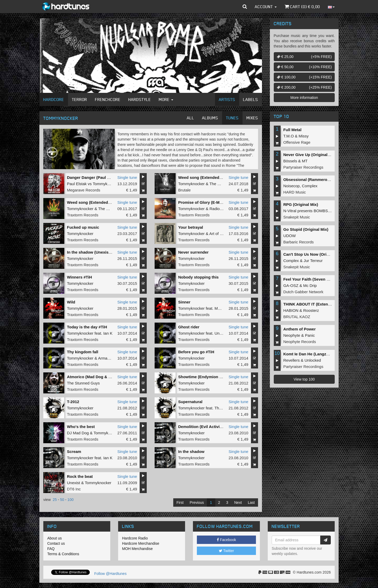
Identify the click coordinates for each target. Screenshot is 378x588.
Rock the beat (80, 476)
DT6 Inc (74, 489)
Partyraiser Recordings (303, 167)
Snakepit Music (297, 217)
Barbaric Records (298, 242)
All (191, 118)
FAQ (51, 549)
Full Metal (292, 130)
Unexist (221, 333)
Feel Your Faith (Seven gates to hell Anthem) (325, 279)
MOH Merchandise (137, 549)
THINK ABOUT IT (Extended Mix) (314, 304)
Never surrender (193, 252)
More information (304, 98)
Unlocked (313, 360)
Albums (210, 118)
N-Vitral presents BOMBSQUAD (311, 211)
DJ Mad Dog (78, 433)
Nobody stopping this (198, 277)
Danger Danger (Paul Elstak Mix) (97, 177)
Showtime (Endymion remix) (205, 377)
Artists (227, 99)
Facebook (226, 540)
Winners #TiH (79, 277)
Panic (310, 335)
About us (54, 538)
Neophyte (292, 335)
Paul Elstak (77, 184)
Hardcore (54, 99)
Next (238, 503)
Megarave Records (84, 190)
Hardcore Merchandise (141, 543)
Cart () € (302, 7)
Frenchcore (108, 99)
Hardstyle (140, 99)
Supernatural (190, 402)
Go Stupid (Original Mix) (306, 229)
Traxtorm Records (83, 215)
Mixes (252, 118)
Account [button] (266, 7)
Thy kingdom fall (83, 352)
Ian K (108, 333)
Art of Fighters (222, 234)
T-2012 (73, 402)
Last (251, 503)
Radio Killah (220, 209)
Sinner (184, 302)
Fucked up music (83, 227)
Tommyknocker (106, 184)
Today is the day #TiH (87, 327)
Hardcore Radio (135, 538)
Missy (304, 136)
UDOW (290, 236)
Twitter (227, 551)
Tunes (232, 118)
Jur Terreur (313, 261)
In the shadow (191, 451)
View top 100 (304, 379)
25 (55, 500)
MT (305, 161)
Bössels (290, 161)
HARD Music (295, 192)
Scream (74, 451)
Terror (80, 99)
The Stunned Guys (83, 383)
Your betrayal (191, 227)
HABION (291, 310)
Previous (197, 503)
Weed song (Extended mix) (203, 177)
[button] (245, 7)
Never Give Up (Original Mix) (310, 155)
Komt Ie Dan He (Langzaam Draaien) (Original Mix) (330, 354)
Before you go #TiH (196, 352)
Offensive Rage (297, 142)
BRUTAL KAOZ (297, 317)
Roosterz (311, 310)
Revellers (292, 360)
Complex (310, 186)
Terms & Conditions (63, 554)
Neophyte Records (300, 342)
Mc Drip (310, 285)
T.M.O (288, 136)
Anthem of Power (299, 329)
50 (62, 500)
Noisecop (292, 186)
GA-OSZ (291, 285)
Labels (251, 99)
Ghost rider (189, 327)
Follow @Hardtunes (110, 574)
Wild (71, 302)
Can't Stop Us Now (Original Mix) (314, 254)
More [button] (166, 99)
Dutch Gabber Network (303, 292)
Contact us (56, 543)
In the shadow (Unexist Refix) (94, 252)
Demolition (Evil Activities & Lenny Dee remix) (221, 427)
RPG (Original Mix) (301, 204)
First (180, 503)
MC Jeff (221, 308)
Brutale (185, 190)
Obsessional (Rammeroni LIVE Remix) (319, 180)
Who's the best (81, 427)
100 (70, 500)
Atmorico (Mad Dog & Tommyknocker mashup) (111, 377)
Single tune (127, 177)
